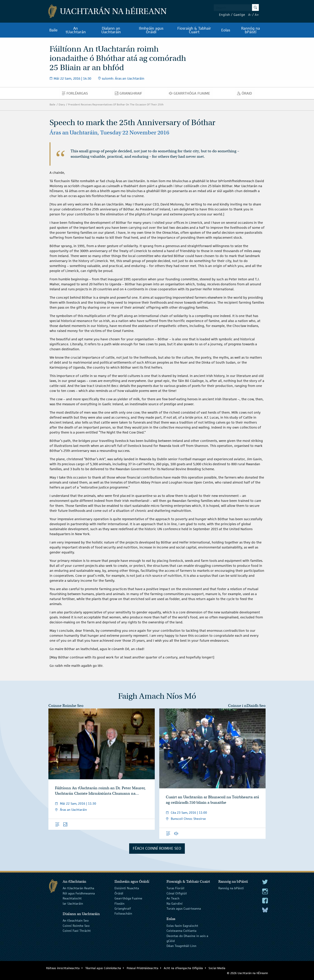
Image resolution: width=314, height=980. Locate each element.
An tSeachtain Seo (76, 920)
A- (250, 15)
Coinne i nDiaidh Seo (247, 706)
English (225, 15)
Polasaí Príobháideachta (143, 968)
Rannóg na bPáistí (251, 30)
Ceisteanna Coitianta (181, 931)
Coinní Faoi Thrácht (77, 931)
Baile (54, 30)
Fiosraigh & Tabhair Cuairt (194, 30)
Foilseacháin (123, 913)
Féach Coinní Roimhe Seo (157, 848)
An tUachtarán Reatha (78, 888)
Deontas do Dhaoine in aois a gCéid (187, 938)
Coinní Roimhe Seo (76, 926)
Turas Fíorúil (175, 888)
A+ (257, 15)
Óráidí (119, 893)
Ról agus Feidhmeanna (79, 893)
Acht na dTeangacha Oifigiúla (183, 968)
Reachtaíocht (72, 898)
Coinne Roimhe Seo (66, 706)
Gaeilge (239, 15)
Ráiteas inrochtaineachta (63, 968)
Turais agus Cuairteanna (184, 908)
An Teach (173, 898)
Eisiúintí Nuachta (127, 888)
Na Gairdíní (175, 903)
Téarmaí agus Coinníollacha (103, 968)
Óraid (246, 94)
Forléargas (76, 94)
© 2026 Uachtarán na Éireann (247, 973)
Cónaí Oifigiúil (177, 893)
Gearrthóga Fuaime (191, 94)
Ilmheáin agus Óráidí (151, 30)
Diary (62, 104)
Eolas (226, 30)
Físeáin (119, 903)
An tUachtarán (76, 30)
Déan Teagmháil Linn (181, 946)
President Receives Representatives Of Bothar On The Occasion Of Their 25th (116, 104)
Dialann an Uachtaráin (111, 30)
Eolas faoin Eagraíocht (182, 926)
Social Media (217, 968)
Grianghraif (130, 94)
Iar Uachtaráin (73, 903)
